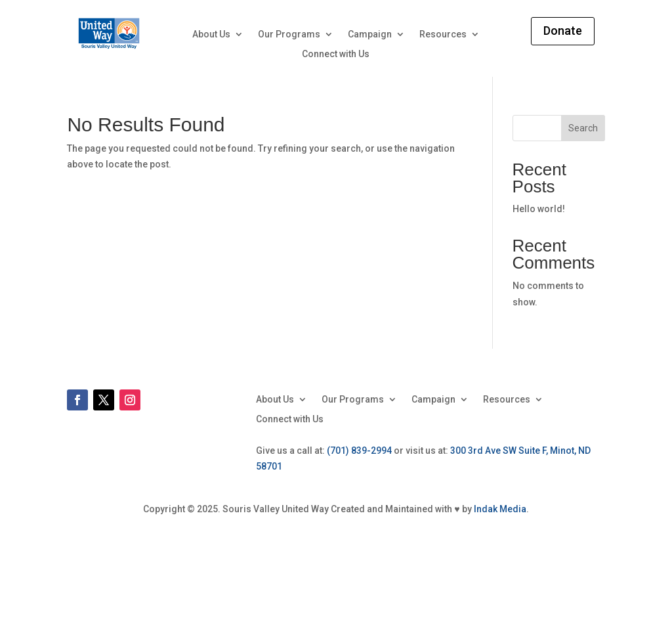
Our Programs (289, 34)
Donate (563, 31)
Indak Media (500, 509)
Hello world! (539, 209)
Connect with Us (336, 54)
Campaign (370, 34)
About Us (211, 34)
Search (583, 128)
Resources (443, 34)
